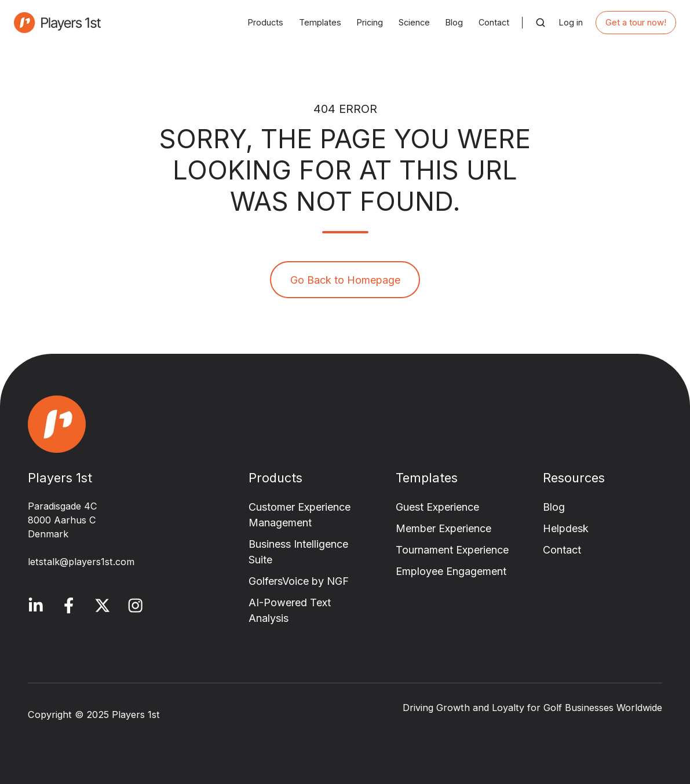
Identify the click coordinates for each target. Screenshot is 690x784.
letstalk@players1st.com (81, 562)
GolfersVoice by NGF (299, 581)
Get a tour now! (636, 23)
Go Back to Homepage (345, 280)
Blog (454, 22)
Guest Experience (437, 507)
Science (414, 22)
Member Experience (443, 528)
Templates (320, 22)
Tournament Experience (452, 550)
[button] (541, 23)
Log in (571, 22)
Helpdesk (566, 528)
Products (266, 22)
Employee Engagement (451, 571)
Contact (494, 22)
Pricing (370, 22)
